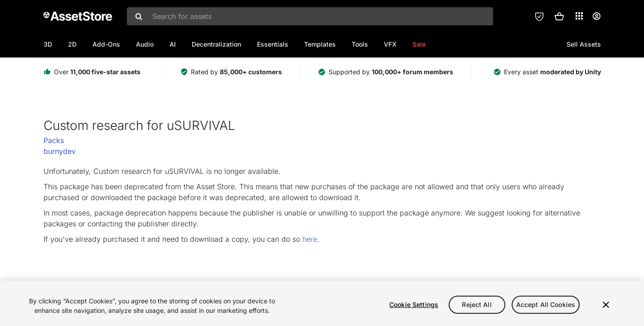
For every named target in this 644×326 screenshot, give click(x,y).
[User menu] (596, 16)
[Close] (606, 305)
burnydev (60, 151)
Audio (145, 44)
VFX (390, 44)
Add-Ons (106, 44)
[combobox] (310, 16)
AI (173, 44)
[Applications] (579, 16)
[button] (559, 16)
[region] (322, 303)
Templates (320, 44)
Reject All (477, 304)
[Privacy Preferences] (539, 16)
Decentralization (216, 44)
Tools (360, 44)
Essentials (273, 44)
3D (48, 44)
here (310, 239)
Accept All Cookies (546, 304)
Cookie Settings (414, 304)
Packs (54, 140)
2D (72, 44)
